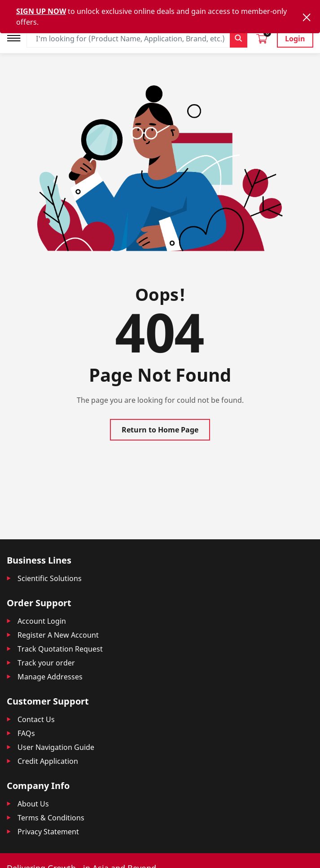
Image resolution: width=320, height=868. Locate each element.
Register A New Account (58, 635)
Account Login (42, 621)
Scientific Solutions (50, 578)
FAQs (26, 733)
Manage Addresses (50, 677)
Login (295, 39)
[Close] (307, 17)
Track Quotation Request (60, 649)
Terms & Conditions (51, 818)
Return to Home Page (160, 430)
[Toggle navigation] (17, 37)
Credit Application (48, 761)
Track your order (46, 663)
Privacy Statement (48, 832)
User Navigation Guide (56, 747)
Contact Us (36, 719)
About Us (33, 804)
